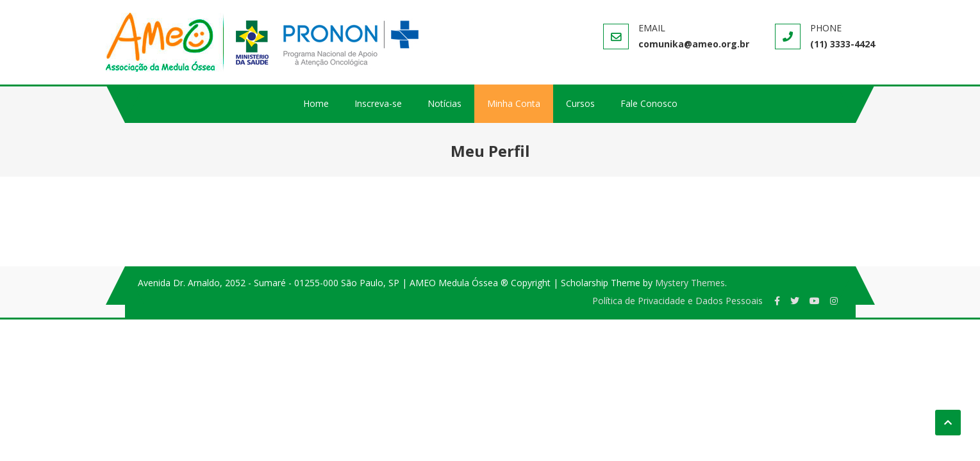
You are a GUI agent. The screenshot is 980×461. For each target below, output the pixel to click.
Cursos (580, 103)
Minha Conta (514, 103)
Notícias (444, 103)
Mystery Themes (690, 283)
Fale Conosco (649, 103)
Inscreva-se (378, 103)
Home (316, 103)
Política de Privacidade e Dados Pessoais (677, 301)
